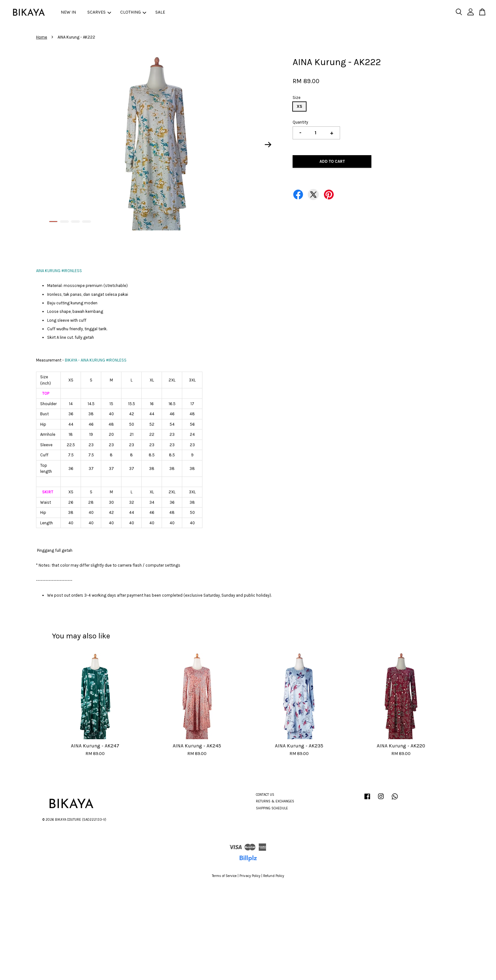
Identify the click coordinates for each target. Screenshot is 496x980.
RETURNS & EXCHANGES (275, 801)
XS (299, 106)
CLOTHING (133, 12)
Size (297, 97)
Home (42, 37)
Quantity (300, 122)
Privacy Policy (250, 876)
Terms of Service (224, 876)
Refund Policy (274, 876)
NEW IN (68, 12)
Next (268, 145)
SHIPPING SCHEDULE (272, 808)
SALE (160, 12)
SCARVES (99, 12)
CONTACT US (265, 795)
